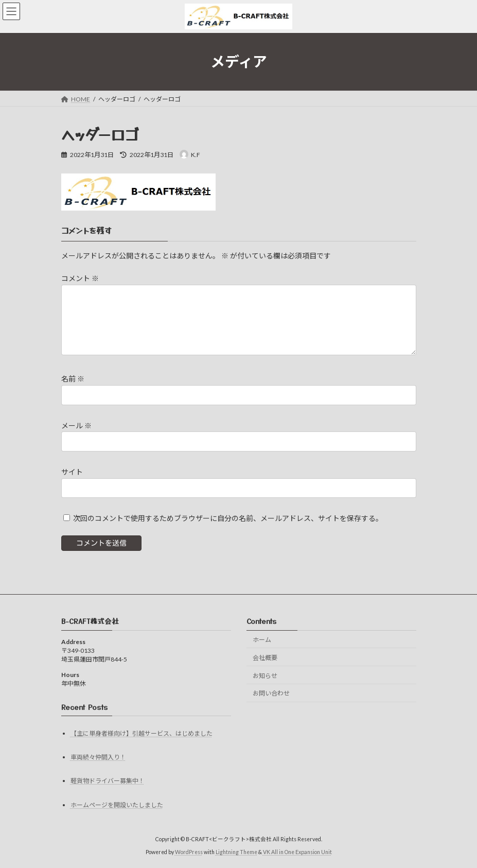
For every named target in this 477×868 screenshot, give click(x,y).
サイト (72, 472)
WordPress (189, 852)
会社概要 (265, 658)
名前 (73, 379)
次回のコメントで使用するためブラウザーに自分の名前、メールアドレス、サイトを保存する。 (228, 518)
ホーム (262, 640)
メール (76, 426)
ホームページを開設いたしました (117, 805)
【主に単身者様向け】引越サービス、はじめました (142, 733)
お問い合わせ (271, 693)
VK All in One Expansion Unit (297, 852)
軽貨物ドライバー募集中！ (108, 781)
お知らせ (265, 675)
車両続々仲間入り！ (98, 757)
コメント (80, 279)
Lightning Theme (236, 852)
